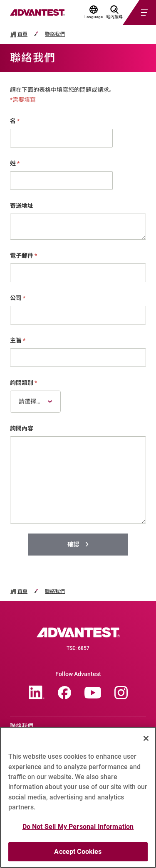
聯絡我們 (55, 34)
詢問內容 (22, 428)
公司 (18, 298)
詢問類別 (24, 383)
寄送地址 (22, 206)
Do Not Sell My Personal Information (78, 827)
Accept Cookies (78, 852)
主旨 (18, 340)
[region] (78, 797)
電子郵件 (24, 256)
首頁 (22, 34)
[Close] (146, 738)
